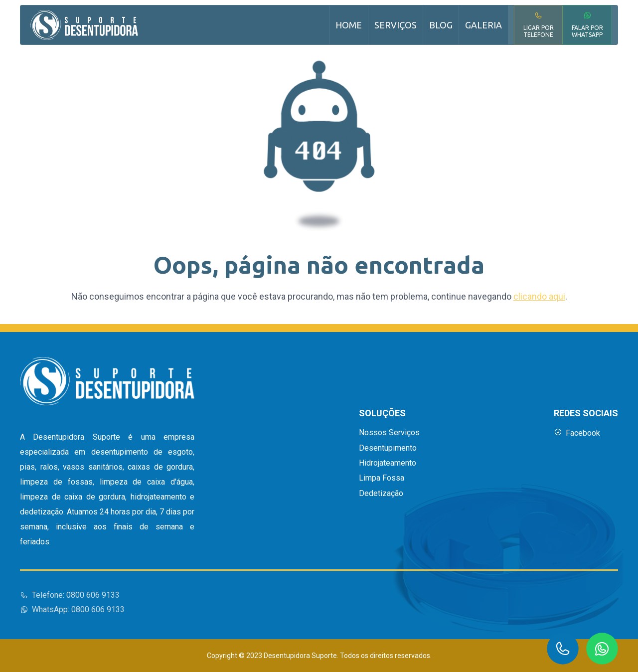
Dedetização (381, 494)
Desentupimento (388, 448)
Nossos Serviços (389, 433)
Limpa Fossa (382, 478)
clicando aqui (539, 296)
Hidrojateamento (388, 463)
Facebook (577, 433)
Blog (441, 25)
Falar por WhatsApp (587, 25)
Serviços (396, 25)
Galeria (483, 25)
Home (349, 25)
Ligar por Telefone (539, 25)
